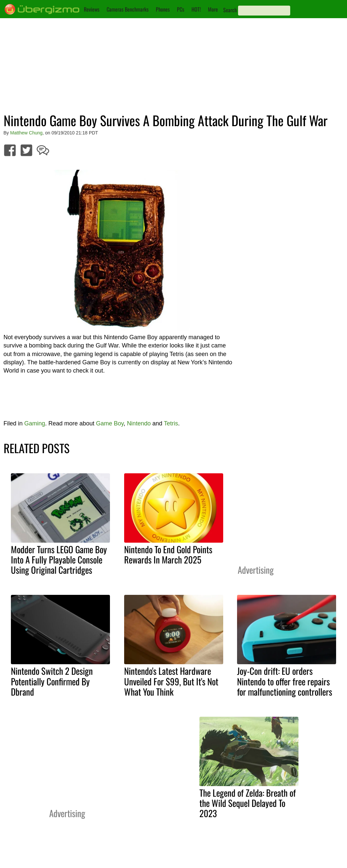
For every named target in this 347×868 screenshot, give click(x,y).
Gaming (35, 423)
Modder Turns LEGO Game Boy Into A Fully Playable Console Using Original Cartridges (59, 560)
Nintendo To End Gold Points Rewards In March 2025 (168, 554)
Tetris (171, 423)
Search (230, 10)
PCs (181, 9)
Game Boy (110, 423)
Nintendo (139, 423)
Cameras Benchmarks (128, 9)
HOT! (196, 9)
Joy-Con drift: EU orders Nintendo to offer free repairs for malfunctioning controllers (285, 681)
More (213, 9)
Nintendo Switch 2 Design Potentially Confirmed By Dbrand (52, 681)
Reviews (92, 9)
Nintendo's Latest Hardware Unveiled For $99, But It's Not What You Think (171, 681)
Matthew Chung (26, 133)
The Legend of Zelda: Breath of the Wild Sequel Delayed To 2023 (248, 803)
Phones (163, 9)
